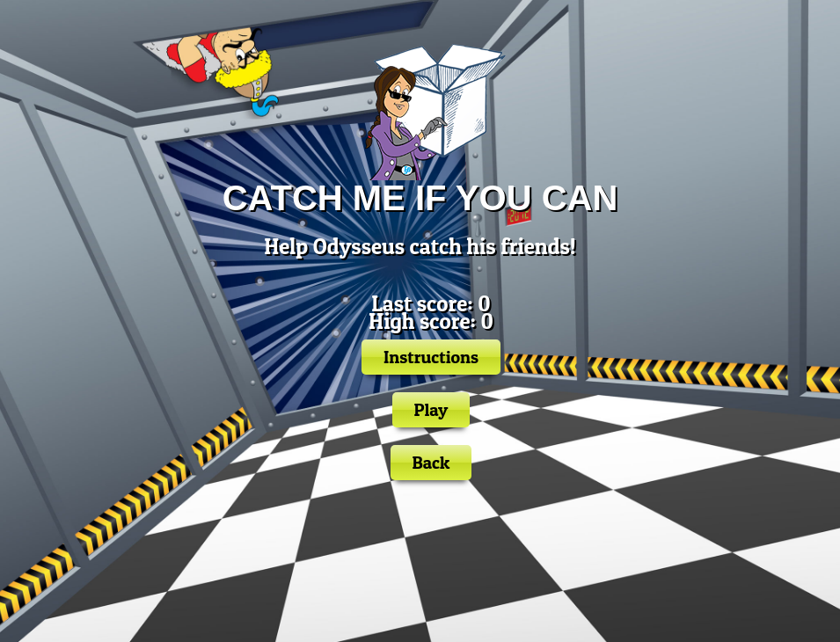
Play (431, 410)
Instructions (431, 357)
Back (431, 463)
